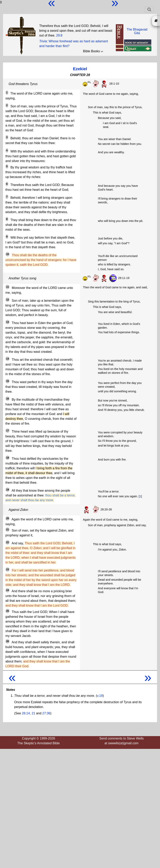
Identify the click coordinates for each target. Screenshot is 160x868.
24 (7, 590)
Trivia (43, 41)
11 (7, 287)
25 (7, 611)
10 (7, 254)
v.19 (100, 696)
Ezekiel (80, 69)
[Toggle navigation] (149, 9)
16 (7, 399)
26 (7, 641)
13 (7, 322)
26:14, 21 (28, 713)
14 (7, 359)
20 (7, 518)
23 (7, 569)
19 (7, 490)
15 (7, 381)
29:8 (59, 35)
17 (7, 431)
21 (7, 530)
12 (7, 300)
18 (7, 458)
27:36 (46, 713)
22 (7, 542)
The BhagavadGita (137, 31)
